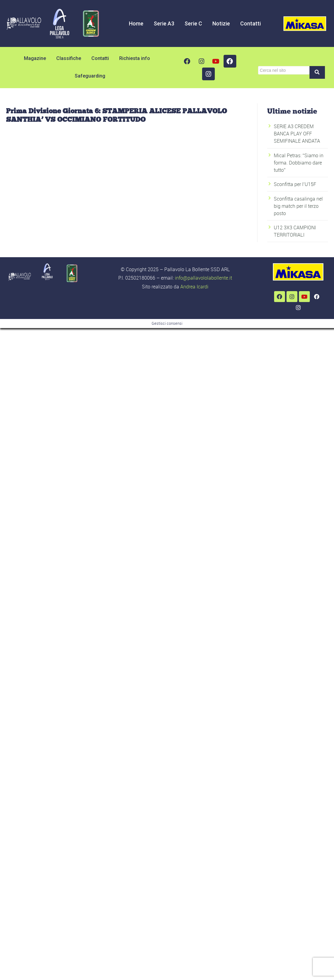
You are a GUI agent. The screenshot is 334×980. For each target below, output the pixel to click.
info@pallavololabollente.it (203, 278)
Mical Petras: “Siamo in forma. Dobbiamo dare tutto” (299, 163)
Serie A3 (164, 23)
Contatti (250, 23)
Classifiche (69, 58)
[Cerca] (284, 70)
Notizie (221, 23)
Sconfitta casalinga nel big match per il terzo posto (298, 206)
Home (136, 23)
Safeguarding (90, 76)
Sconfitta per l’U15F (295, 184)
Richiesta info (135, 58)
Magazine (35, 58)
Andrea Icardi (194, 287)
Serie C (193, 23)
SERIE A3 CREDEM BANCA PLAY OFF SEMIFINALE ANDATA (297, 134)
